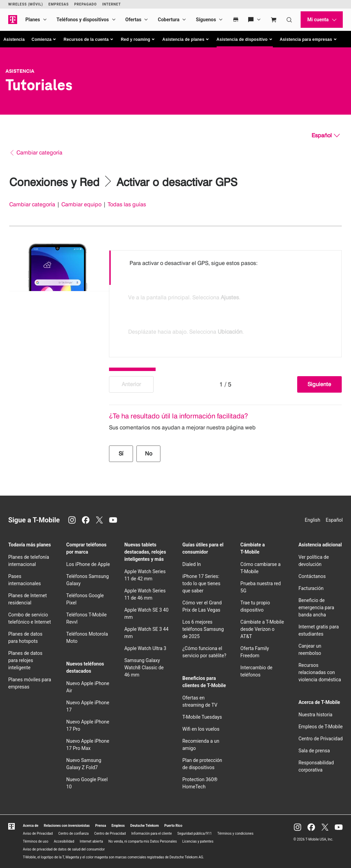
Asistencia (14, 39)
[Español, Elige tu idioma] (326, 136)
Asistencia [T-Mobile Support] (20, 71)
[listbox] (225, 302)
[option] (225, 268)
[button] (44, 39)
